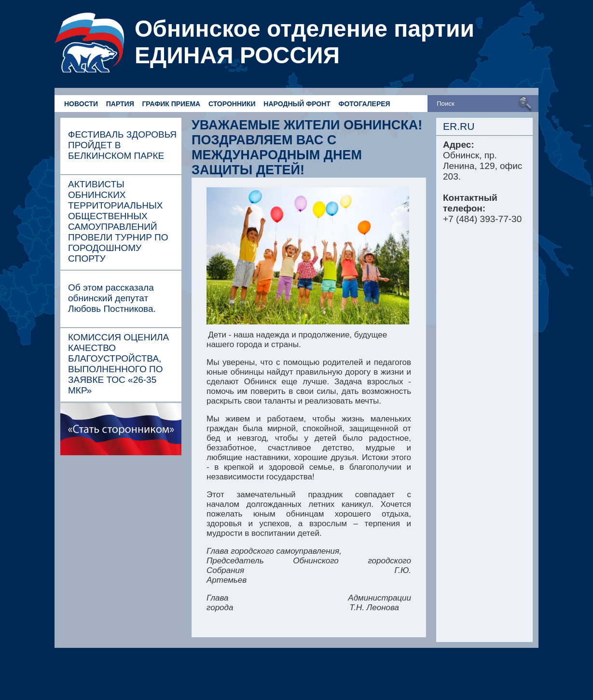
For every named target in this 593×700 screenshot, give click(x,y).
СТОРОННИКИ (232, 104)
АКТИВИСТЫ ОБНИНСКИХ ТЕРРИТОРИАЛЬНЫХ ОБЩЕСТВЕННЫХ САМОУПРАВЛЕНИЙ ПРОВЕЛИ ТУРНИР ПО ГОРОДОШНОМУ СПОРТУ (118, 221)
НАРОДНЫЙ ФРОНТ (297, 104)
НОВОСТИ (81, 104)
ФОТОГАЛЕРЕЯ (365, 104)
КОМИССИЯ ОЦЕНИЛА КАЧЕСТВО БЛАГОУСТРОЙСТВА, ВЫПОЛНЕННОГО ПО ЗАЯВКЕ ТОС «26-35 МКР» (118, 364)
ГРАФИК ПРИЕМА (171, 104)
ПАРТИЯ (120, 104)
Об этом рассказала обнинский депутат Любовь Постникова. (112, 298)
